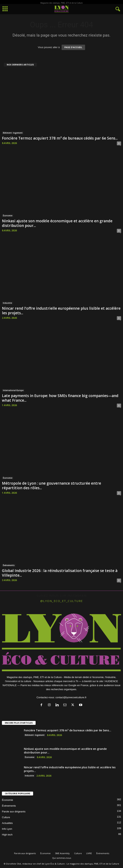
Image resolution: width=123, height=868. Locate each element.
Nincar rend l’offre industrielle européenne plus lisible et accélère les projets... (61, 311)
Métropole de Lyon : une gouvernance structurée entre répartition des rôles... (51, 486)
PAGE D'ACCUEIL (73, 47)
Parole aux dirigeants (14, 812)
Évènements (9, 565)
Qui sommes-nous (62, 858)
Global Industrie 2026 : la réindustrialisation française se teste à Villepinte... (60, 573)
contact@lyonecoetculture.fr (71, 697)
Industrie (7, 303)
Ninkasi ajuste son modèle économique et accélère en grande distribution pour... (57, 223)
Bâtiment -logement (13, 133)
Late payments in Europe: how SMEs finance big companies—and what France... (60, 398)
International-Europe (13, 390)
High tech (7, 835)
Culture (6, 817)
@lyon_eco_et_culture (62, 601)
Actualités (7, 823)
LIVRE (89, 853)
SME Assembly (62, 853)
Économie (8, 216)
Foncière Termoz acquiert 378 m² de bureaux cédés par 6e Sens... (60, 138)
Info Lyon (7, 829)
